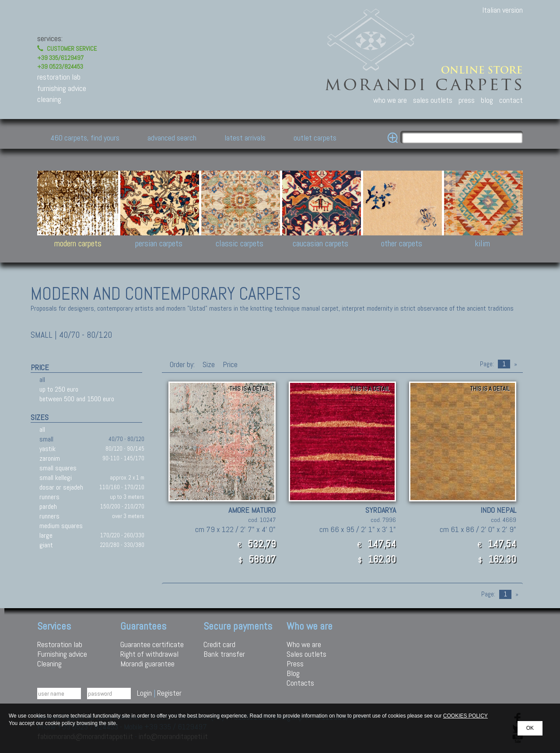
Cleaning (49, 664)
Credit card (219, 644)
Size (209, 364)
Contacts (300, 683)
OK (530, 728)
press (467, 100)
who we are (390, 100)
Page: (487, 364)
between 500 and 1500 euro (77, 399)
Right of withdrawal (149, 654)
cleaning (49, 99)
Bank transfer (224, 654)
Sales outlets (306, 654)
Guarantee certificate (152, 644)
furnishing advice (62, 88)
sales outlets (433, 100)
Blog (293, 673)
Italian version (502, 10)
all (42, 380)
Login (144, 693)
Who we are (304, 644)
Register (169, 693)
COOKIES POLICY (465, 716)
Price (229, 364)
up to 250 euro (59, 389)
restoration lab (59, 77)
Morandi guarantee (147, 664)
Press (295, 664)
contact (511, 100)
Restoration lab (60, 644)
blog (487, 100)
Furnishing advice (62, 654)
